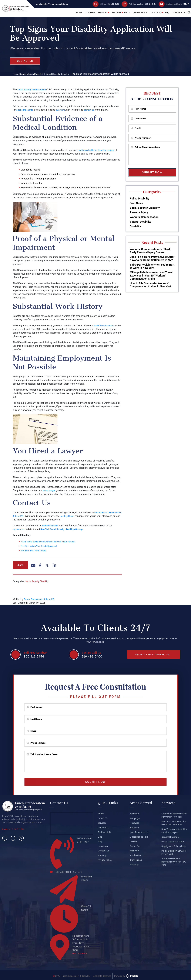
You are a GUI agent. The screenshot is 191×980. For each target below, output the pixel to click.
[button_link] (187, 13)
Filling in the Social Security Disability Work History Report (51, 542)
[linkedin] (13, 838)
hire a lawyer (50, 491)
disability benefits (26, 110)
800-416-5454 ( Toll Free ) (84, 840)
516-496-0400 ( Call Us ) (70, 871)
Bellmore (134, 814)
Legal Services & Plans (173, 842)
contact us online (51, 526)
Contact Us (175, 13)
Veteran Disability (140, 222)
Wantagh (134, 865)
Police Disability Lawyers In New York (174, 852)
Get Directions (81, 952)
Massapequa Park (139, 837)
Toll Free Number (35, 652)
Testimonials (136, 13)
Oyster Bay (135, 846)
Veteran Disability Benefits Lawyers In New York (174, 862)
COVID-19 (86, 13)
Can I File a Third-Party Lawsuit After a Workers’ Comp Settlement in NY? (152, 258)
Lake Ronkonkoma (139, 832)
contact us (93, 110)
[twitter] (21, 838)
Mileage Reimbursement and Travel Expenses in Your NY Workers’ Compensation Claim (151, 276)
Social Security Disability (38, 581)
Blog (123, 13)
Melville (133, 841)
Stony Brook (136, 860)
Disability (135, 226)
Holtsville (134, 828)
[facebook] (5, 838)
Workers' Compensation (144, 217)
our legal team (84, 516)
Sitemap (102, 855)
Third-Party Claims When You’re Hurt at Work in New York (152, 266)
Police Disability (140, 198)
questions (63, 110)
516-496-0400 (106, 4)
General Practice (170, 837)
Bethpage (135, 818)
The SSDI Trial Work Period (35, 551)
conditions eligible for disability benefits (98, 150)
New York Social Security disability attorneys (66, 529)
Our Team (112, 13)
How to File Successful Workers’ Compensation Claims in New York (151, 285)
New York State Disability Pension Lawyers (174, 831)
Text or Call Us (91, 652)
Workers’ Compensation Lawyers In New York (174, 823)
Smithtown (135, 855)
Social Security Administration (33, 90)
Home (75, 13)
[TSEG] (126, 974)
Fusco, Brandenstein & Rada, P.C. (41, 599)
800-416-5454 (148, 4)
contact (98, 512)
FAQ (163, 13)
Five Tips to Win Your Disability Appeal (41, 546)
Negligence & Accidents (174, 846)
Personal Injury (139, 212)
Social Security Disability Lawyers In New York (174, 815)
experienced (19, 529)
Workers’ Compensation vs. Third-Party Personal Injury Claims (150, 251)
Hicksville (134, 823)
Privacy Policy (105, 860)
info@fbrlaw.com (86, 878)
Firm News (136, 203)
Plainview (134, 851)
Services (99, 13)
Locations (152, 13)
